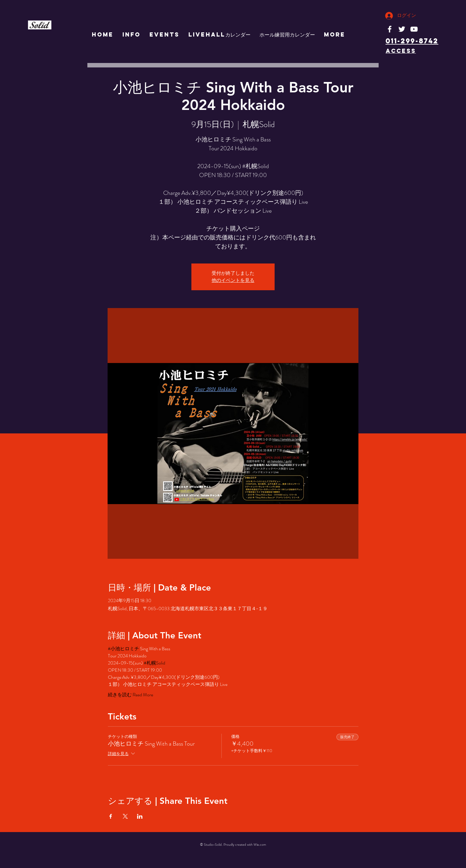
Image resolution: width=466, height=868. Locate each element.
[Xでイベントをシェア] (125, 816)
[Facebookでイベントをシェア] (111, 816)
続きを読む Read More (130, 695)
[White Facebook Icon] (390, 29)
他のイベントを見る (233, 280)
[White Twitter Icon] (402, 29)
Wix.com (260, 845)
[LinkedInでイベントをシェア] (140, 816)
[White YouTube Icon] (414, 29)
